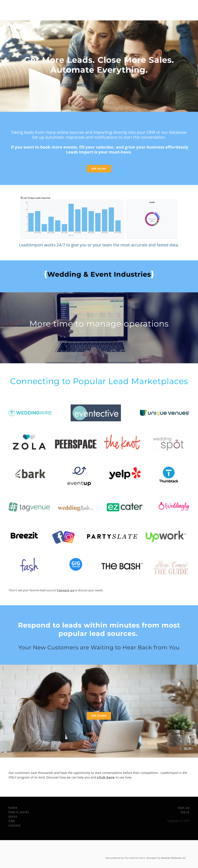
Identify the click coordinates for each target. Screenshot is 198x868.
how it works (19, 812)
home (13, 807)
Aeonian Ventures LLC (174, 858)
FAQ (12, 821)
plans (13, 816)
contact (15, 825)
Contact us (65, 590)
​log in (185, 812)
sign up (184, 807)
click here (106, 777)
